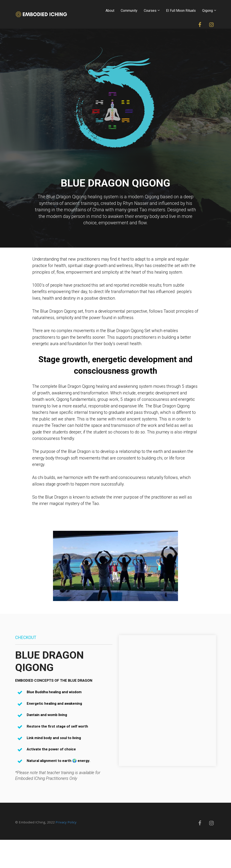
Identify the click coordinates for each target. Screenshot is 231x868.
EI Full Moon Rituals (181, 11)
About (110, 11)
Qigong (207, 11)
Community (129, 11)
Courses (150, 11)
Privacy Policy (66, 822)
